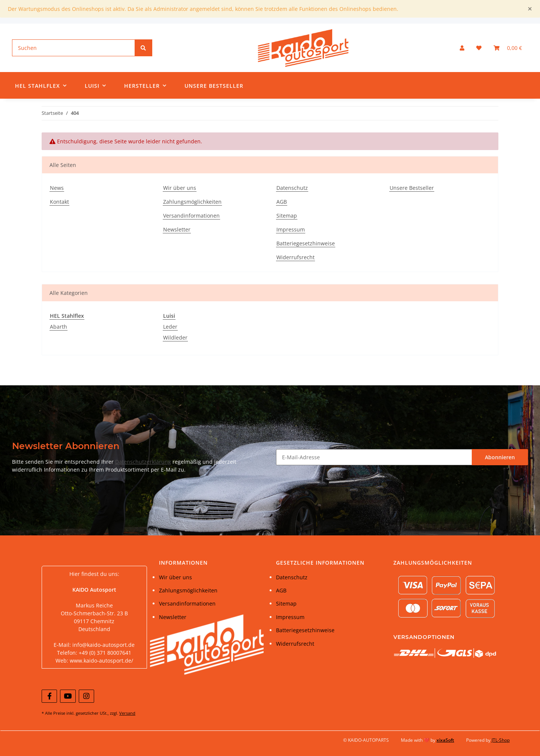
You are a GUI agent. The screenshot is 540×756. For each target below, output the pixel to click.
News (57, 188)
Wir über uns (180, 188)
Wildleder (175, 337)
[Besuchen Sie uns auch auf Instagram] (86, 696)
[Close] (530, 9)
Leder (170, 327)
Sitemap (287, 216)
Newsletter (177, 229)
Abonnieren (500, 457)
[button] (462, 48)
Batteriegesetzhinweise (306, 243)
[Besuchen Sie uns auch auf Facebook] (49, 696)
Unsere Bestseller (214, 86)
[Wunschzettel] (479, 48)
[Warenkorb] (508, 48)
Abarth (58, 327)
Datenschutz (292, 188)
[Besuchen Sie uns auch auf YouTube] (68, 696)
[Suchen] (74, 48)
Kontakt (59, 202)
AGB (282, 202)
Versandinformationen (191, 216)
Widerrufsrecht (295, 257)
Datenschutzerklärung (143, 462)
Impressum (291, 229)
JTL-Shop (501, 740)
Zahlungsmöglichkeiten (192, 202)
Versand (127, 713)
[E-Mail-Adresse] (374, 457)
